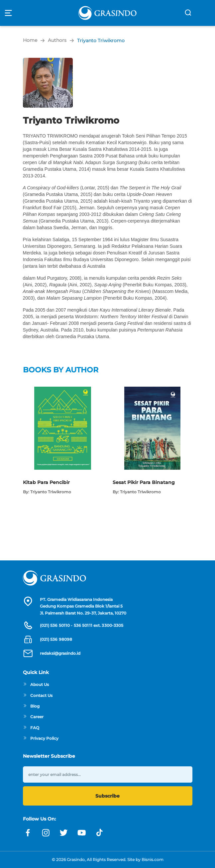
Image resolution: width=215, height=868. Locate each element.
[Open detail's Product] (62, 390)
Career (33, 717)
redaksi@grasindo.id (60, 653)
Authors (57, 40)
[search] (188, 13)
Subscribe (107, 796)
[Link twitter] (64, 833)
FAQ (31, 728)
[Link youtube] (82, 833)
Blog (31, 706)
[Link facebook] (28, 833)
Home (30, 40)
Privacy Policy (41, 738)
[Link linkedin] (100, 833)
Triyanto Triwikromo (101, 41)
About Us (36, 684)
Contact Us (38, 695)
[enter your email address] (108, 774)
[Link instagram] (46, 833)
